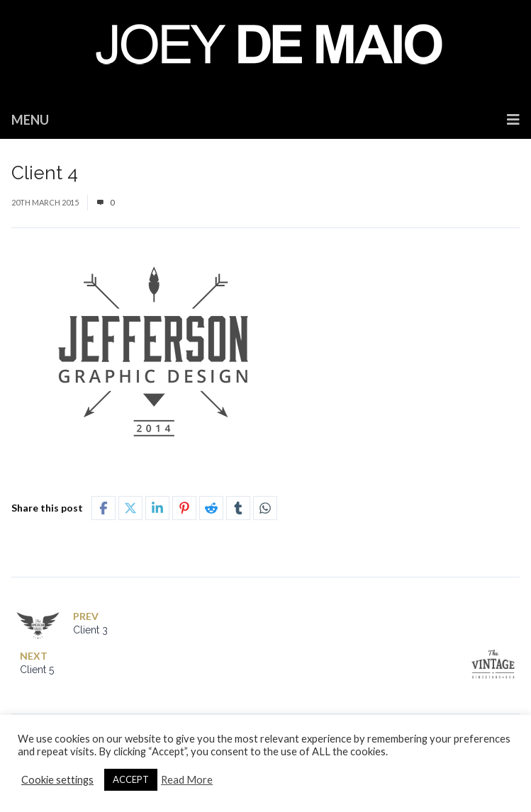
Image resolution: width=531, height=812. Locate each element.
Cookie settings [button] (57, 780)
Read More (187, 780)
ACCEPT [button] (131, 779)
